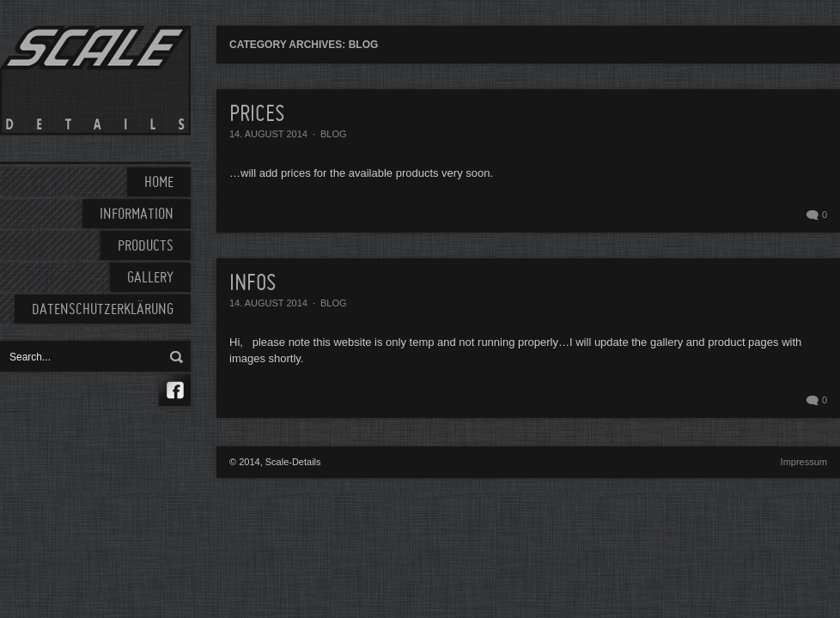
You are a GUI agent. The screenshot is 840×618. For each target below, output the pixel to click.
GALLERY (150, 279)
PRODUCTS (146, 247)
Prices (257, 115)
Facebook (175, 390)
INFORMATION (137, 215)
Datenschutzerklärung (103, 310)
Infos (253, 284)
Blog (334, 134)
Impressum (804, 462)
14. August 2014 (268, 134)
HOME (159, 183)
